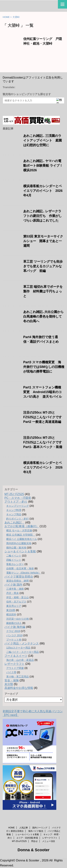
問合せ (34, 841)
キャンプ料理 (14, 510)
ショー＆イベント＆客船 (20, 551)
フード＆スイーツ (16, 656)
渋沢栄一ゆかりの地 (18, 619)
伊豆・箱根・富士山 (18, 597)
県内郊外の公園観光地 (19, 543)
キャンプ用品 (14, 514)
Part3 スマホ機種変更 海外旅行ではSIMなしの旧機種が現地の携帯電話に (44, 367)
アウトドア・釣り (16, 502)
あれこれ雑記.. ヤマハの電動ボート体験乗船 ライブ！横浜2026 (43, 166)
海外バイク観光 (36, 831)
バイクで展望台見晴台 (19, 577)
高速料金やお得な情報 (19, 688)
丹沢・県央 (13, 593)
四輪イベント (14, 560)
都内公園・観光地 (16, 548)
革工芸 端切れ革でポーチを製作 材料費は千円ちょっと (43, 291)
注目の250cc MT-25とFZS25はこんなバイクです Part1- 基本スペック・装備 (43, 442)
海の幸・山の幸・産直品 (20, 660)
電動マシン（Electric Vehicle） (23, 573)
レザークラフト (14, 664)
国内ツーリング (40, 828)
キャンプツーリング (18, 506)
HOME (11, 828)
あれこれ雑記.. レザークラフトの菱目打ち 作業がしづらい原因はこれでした (43, 216)
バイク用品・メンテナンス (22, 643)
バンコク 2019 (14, 635)
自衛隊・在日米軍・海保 (20, 568)
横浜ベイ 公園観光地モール (22, 539)
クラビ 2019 (13, 631)
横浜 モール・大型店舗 (19, 530)
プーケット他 (14, 640)
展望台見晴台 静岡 (18, 581)
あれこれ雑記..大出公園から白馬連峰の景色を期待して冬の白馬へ (43, 317)
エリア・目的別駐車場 (27, 838)
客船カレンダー (15, 564)
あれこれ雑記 (14, 522)
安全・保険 (12, 680)
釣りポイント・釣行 (18, 519)
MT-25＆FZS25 (19, 841)
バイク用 (11, 672)
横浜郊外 (11, 614)
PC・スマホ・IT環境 (18, 498)
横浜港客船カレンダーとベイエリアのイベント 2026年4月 (43, 191)
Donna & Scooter (33, 850)
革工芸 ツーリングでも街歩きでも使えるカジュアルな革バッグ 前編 (43, 266)
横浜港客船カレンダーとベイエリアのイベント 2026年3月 (43, 467)
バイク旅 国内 (13, 585)
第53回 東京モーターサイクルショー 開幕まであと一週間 (43, 241)
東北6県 (11, 610)
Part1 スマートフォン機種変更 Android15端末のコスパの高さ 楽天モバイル (43, 392)
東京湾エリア (14, 606)
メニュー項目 (49, 841)
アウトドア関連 (15, 668)
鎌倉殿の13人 (14, 623)
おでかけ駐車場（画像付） (22, 526)
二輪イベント (14, 556)
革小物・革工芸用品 (18, 677)
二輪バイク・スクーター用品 (23, 652)
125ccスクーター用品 (18, 648)
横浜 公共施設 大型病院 (21, 535)
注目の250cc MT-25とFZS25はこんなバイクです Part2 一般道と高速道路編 (43, 417)
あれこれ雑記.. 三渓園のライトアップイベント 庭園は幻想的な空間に (43, 140)
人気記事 (24, 828)
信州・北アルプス (16, 602)
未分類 (9, 684)
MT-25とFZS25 (14, 494)
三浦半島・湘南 (15, 589)
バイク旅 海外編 (15, 627)
